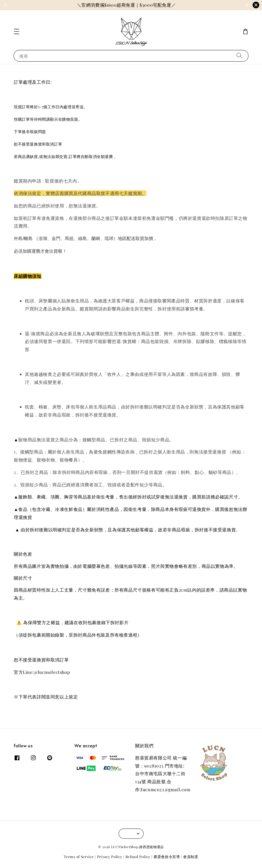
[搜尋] (239, 56)
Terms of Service (79, 857)
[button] (17, 31)
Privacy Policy (110, 857)
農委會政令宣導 (167, 857)
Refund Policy (138, 857)
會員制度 (191, 857)
